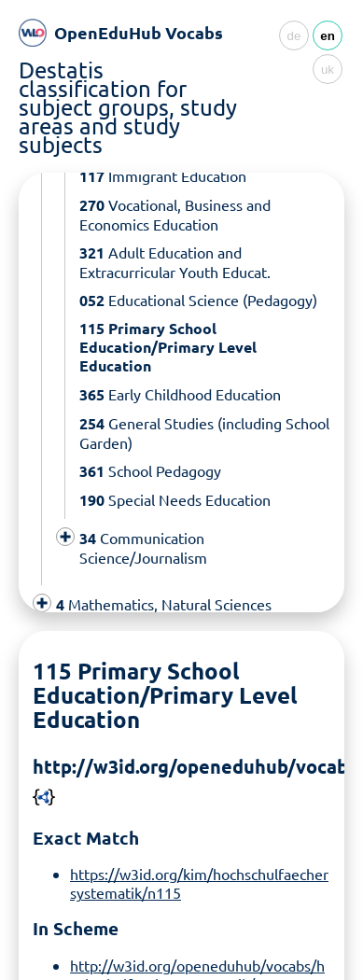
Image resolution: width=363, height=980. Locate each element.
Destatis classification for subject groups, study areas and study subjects (128, 107)
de (294, 36)
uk (328, 70)
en (328, 36)
